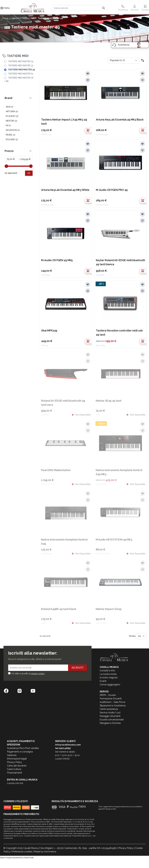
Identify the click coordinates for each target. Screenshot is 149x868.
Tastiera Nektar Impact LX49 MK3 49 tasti (64, 122)
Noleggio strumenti (110, 716)
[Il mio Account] (135, 8)
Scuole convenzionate (112, 720)
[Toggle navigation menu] (2, 8)
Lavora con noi (15, 783)
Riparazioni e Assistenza (113, 706)
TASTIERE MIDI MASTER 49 (50, 18)
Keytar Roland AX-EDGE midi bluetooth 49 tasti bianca (120, 262)
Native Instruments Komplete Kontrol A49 (64, 542)
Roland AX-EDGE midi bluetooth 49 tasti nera (63, 403)
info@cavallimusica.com (68, 745)
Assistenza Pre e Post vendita (23, 748)
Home (5, 18)
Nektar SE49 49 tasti (109, 401)
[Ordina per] (124, 60)
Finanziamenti (14, 773)
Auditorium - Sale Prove (112, 702)
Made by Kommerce (45, 852)
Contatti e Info (107, 671)
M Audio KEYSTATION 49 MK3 (114, 540)
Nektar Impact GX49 (109, 609)
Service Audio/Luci (110, 713)
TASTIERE (15, 18)
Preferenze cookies (22, 852)
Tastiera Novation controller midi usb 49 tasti (119, 333)
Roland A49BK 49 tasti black (59, 609)
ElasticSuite (29, 858)
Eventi (103, 681)
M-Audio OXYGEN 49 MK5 (57, 260)
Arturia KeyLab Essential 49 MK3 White (65, 190)
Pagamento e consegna (20, 752)
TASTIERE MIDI (28, 18)
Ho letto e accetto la (28, 674)
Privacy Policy (14, 762)
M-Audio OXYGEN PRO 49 (112, 190)
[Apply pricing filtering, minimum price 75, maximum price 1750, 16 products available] (29, 173)
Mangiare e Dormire (110, 723)
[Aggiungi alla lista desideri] (88, 74)
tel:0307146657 (63, 748)
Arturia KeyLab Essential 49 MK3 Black (120, 120)
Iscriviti (77, 668)
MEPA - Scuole (108, 695)
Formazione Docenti (111, 699)
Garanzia (12, 755)
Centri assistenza (109, 709)
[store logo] (33, 8)
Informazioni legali (17, 759)
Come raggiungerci (110, 685)
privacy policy (38, 674)
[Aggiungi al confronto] (88, 80)
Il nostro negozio (109, 678)
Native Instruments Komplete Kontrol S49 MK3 (119, 472)
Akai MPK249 (49, 330)
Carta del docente (17, 766)
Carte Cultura (14, 769)
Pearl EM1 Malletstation (56, 470)
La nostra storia (108, 674)
